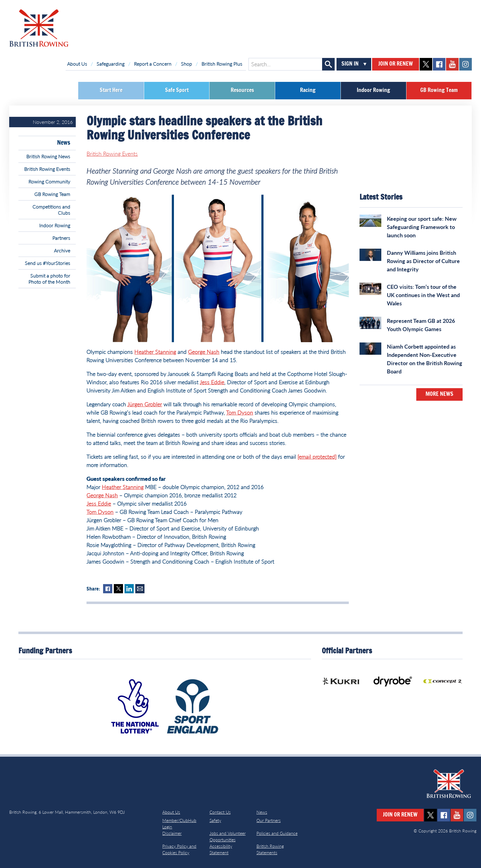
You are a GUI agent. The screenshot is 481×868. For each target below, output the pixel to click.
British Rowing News (48, 156)
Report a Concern (153, 64)
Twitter (118, 589)
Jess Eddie (212, 382)
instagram (466, 64)
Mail (140, 589)
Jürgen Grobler (145, 404)
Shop (187, 64)
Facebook (108, 589)
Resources (242, 90)
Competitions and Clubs (51, 210)
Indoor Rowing (373, 90)
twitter (426, 64)
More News (439, 394)
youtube (452, 64)
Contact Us (220, 812)
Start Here (111, 90)
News (64, 143)
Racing (308, 90)
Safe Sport (177, 90)
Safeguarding (111, 64)
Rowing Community (49, 181)
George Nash (204, 352)
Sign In (350, 64)
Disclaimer (172, 833)
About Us (77, 64)
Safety (215, 820)
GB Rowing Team (439, 90)
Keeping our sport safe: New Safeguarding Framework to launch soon (422, 227)
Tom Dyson (240, 412)
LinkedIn (129, 589)
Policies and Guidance (277, 833)
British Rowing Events (47, 169)
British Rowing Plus (222, 64)
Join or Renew (396, 64)
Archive (62, 250)
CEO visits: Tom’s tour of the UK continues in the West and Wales (423, 295)
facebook (439, 64)
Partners (61, 238)
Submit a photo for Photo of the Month (49, 279)
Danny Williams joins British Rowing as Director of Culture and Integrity (423, 261)
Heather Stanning (155, 352)
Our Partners (269, 820)
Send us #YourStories (48, 263)
